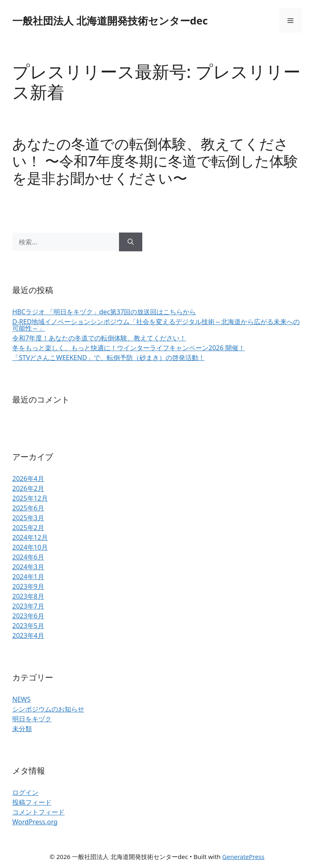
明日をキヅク (32, 719)
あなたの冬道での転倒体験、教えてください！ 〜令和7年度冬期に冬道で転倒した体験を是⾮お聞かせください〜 (155, 161)
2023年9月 (28, 586)
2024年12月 (30, 537)
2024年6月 (28, 557)
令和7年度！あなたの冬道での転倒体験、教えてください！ (99, 338)
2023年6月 (28, 616)
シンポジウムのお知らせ (48, 709)
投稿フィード (32, 802)
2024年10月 (30, 547)
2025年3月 (28, 518)
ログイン (25, 792)
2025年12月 (30, 498)
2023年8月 (28, 596)
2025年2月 (28, 528)
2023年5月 (28, 626)
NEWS (21, 699)
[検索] (131, 242)
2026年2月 (28, 488)
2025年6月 (28, 508)
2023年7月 (28, 606)
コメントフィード (38, 812)
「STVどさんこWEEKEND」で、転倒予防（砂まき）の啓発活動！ (109, 358)
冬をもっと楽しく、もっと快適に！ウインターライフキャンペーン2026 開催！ (129, 348)
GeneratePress (243, 857)
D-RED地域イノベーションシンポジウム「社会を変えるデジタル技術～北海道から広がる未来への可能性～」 (156, 325)
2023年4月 (28, 635)
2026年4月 (28, 479)
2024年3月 (28, 567)
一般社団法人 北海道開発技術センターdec (110, 20)
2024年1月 (28, 577)
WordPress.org (35, 822)
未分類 (22, 729)
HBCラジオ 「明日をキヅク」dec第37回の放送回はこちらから (104, 312)
